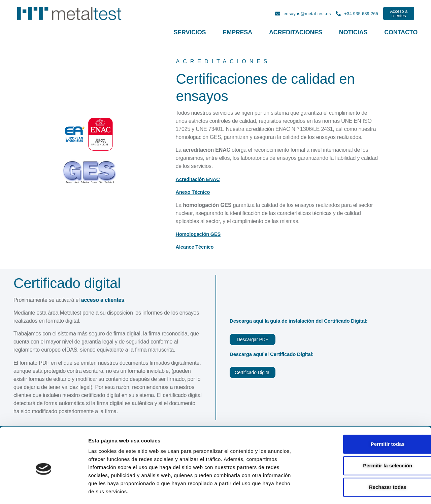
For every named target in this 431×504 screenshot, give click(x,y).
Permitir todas (358, 416)
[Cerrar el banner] (421, 409)
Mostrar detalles (364, 491)
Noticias (353, 32)
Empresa (237, 32)
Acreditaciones (296, 32)
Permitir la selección (358, 438)
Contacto (401, 32)
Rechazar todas (358, 459)
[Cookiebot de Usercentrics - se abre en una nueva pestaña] (44, 491)
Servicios (190, 32)
